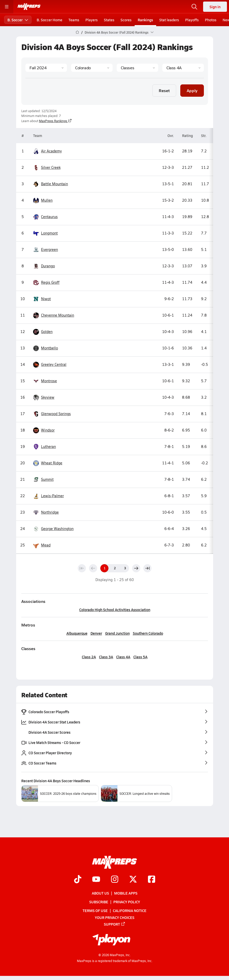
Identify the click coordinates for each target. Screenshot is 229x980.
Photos (211, 20)
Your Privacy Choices (115, 917)
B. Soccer (18, 20)
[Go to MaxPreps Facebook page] (152, 880)
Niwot (42, 299)
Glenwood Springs (52, 414)
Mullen (43, 200)
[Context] (183, 68)
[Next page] (136, 568)
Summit (43, 480)
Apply (192, 90)
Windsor (44, 430)
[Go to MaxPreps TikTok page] (78, 880)
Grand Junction (117, 633)
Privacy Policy (127, 902)
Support (115, 924)
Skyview (44, 398)
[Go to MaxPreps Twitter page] (133, 880)
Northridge (46, 512)
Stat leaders (169, 20)
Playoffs (192, 20)
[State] (92, 68)
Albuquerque (77, 633)
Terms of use (95, 910)
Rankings (145, 20)
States (109, 20)
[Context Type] (137, 68)
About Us (100, 893)
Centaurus (45, 217)
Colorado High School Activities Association (114, 610)
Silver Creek (47, 168)
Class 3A (106, 657)
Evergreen (46, 250)
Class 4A (123, 657)
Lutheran (44, 447)
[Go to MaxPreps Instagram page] (115, 880)
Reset (164, 90)
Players (92, 20)
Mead (42, 545)
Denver (96, 633)
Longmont (45, 233)
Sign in (215, 7)
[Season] (46, 68)
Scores (126, 20)
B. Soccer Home (49, 20)
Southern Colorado (148, 633)
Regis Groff (46, 283)
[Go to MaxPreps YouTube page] (96, 880)
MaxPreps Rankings (55, 121)
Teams (74, 20)
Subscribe (99, 902)
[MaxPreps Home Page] (77, 32)
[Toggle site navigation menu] (7, 7)
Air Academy (47, 151)
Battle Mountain (51, 184)
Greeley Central (50, 365)
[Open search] (194, 7)
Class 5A (140, 657)
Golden (43, 332)
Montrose (45, 381)
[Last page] (147, 568)
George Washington (53, 529)
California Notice (130, 910)
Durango (44, 266)
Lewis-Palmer (48, 496)
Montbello (46, 348)
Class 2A (89, 657)
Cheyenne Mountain (54, 315)
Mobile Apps (126, 893)
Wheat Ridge (48, 463)
